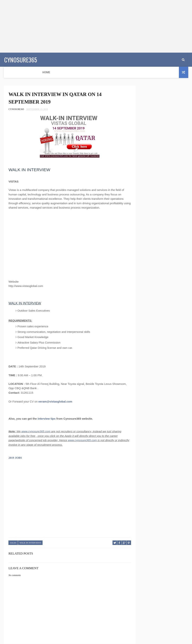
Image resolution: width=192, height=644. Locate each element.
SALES (13, 543)
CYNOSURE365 (20, 59)
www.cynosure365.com (36, 432)
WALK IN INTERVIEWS (30, 543)
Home (10, 72)
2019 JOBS (15, 459)
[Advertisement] (96, 26)
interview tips (47, 419)
